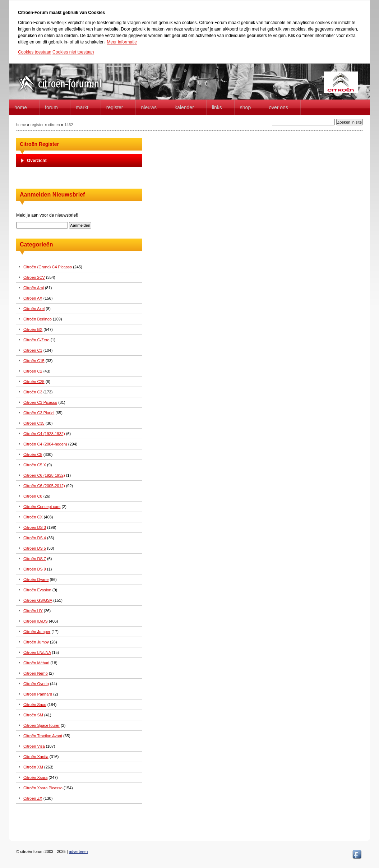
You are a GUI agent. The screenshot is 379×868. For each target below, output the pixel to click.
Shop (245, 107)
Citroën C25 (34, 382)
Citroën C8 (33, 496)
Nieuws (149, 107)
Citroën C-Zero (36, 340)
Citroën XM (33, 767)
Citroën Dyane (36, 580)
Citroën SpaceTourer (41, 725)
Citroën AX (33, 298)
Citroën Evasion (37, 590)
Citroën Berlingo (38, 319)
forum (51, 107)
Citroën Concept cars (42, 507)
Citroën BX (33, 329)
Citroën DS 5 (35, 548)
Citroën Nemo (36, 673)
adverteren (78, 851)
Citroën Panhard (38, 694)
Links (217, 107)
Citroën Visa (34, 746)
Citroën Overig (36, 684)
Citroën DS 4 (35, 538)
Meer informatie (122, 42)
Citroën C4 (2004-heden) (45, 444)
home (21, 107)
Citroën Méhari (36, 663)
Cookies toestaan (35, 52)
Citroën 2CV (34, 277)
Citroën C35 (34, 423)
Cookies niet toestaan (73, 52)
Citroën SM (33, 715)
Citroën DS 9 (35, 569)
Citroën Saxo (35, 705)
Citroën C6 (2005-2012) (44, 486)
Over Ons (278, 107)
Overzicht (37, 161)
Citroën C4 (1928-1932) (44, 434)
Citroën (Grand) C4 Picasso (48, 267)
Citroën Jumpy (36, 642)
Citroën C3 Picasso (40, 402)
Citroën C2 (33, 371)
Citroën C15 (34, 361)
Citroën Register (39, 144)
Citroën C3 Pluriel (39, 413)
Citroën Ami (34, 288)
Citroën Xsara (35, 777)
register (37, 125)
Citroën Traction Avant (43, 736)
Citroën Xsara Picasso (43, 788)
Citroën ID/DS (36, 621)
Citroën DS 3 (35, 527)
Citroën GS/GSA (38, 600)
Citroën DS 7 (35, 559)
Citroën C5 (33, 454)
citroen (54, 125)
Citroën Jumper (37, 632)
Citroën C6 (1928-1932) (44, 475)
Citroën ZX (33, 798)
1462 (69, 125)
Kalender (184, 107)
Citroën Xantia (36, 757)
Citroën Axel (34, 309)
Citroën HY (33, 611)
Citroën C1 (33, 350)
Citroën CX (33, 517)
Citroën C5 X (35, 465)
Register (115, 107)
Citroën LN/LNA (37, 652)
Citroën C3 (33, 392)
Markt (82, 107)
